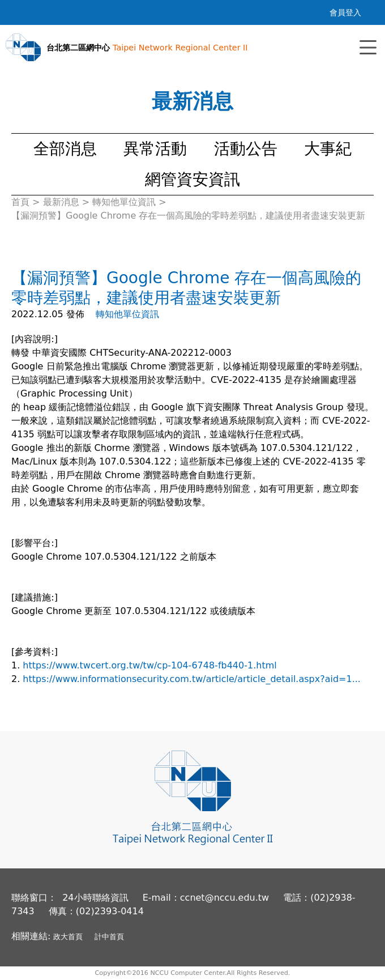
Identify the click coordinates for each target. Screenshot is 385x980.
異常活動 (155, 149)
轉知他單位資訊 (127, 314)
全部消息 (65, 149)
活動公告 (246, 149)
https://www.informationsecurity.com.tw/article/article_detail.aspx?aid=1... (192, 679)
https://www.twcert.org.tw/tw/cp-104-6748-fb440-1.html (151, 665)
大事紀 (328, 149)
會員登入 (345, 12)
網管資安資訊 (192, 179)
